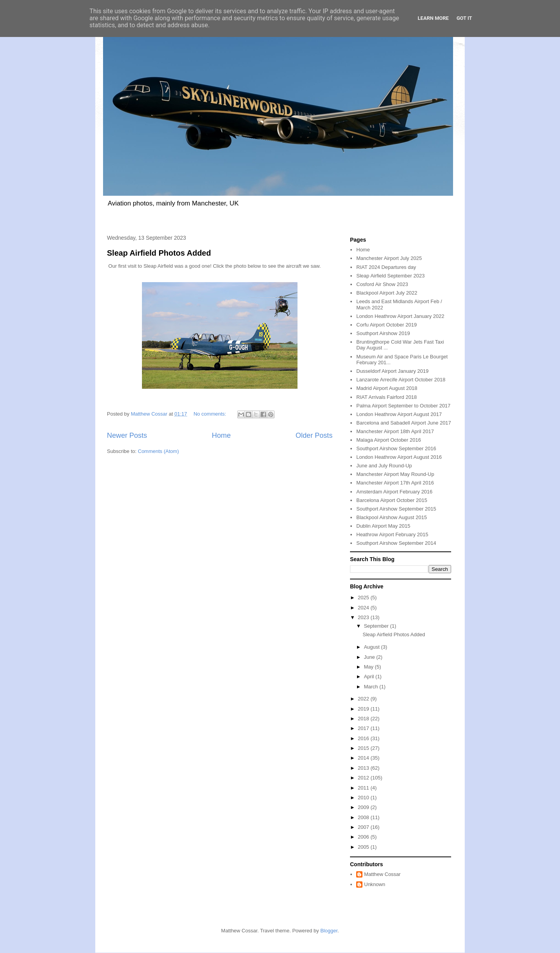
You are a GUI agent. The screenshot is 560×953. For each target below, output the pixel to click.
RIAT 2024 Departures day (386, 267)
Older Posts (314, 435)
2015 (364, 748)
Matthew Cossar (382, 874)
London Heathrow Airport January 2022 (400, 316)
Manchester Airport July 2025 (389, 258)
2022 (364, 699)
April (370, 677)
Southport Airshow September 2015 (396, 509)
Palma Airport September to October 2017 (403, 406)
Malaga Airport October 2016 (388, 440)
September (377, 626)
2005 (364, 847)
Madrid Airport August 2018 (387, 388)
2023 (364, 617)
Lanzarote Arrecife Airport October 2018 (401, 380)
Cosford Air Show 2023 (382, 284)
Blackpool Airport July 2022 (387, 293)
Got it (464, 18)
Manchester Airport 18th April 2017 (395, 431)
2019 (364, 709)
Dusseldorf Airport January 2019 (392, 371)
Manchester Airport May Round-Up (395, 474)
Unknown (374, 884)
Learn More (433, 18)
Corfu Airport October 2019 (386, 325)
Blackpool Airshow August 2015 (391, 517)
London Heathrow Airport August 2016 (399, 457)
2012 (364, 778)
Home (221, 435)
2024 (364, 608)
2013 (364, 768)
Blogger (329, 931)
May (369, 667)
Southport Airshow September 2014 (396, 543)
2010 (364, 798)
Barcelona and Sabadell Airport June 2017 (404, 423)
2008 (364, 817)
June (370, 657)
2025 (364, 598)
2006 (364, 837)
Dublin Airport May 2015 (383, 526)
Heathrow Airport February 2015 (392, 534)
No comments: (211, 414)
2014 (364, 758)
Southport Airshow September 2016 (396, 448)
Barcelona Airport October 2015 (392, 500)
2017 (364, 728)
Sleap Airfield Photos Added (159, 253)
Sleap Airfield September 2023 (390, 276)
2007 (364, 827)
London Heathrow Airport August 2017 (399, 414)
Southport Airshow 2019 (383, 333)
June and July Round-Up (384, 466)
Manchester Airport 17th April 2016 (395, 483)
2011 (364, 788)
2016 (364, 738)
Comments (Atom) (158, 451)
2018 (364, 719)
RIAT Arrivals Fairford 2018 (387, 397)
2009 (364, 807)
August (373, 647)
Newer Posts (127, 435)
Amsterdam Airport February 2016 (394, 492)
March (372, 687)
